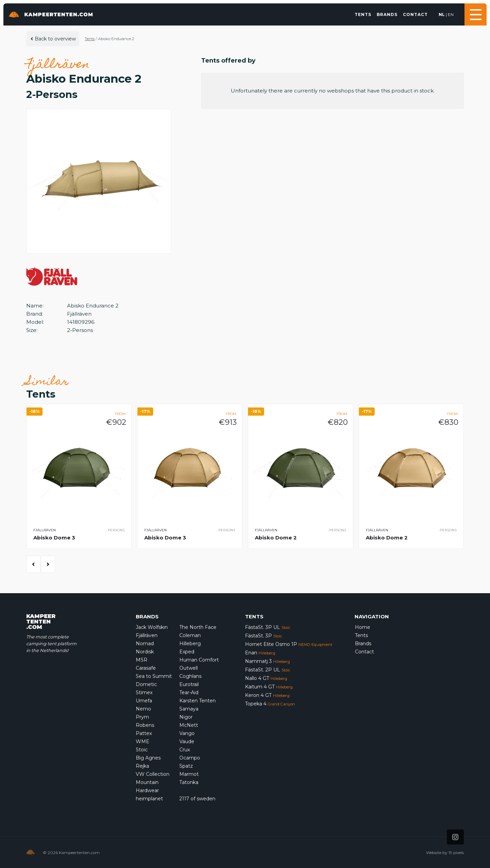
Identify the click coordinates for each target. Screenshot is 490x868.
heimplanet (149, 799)
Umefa (144, 701)
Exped (187, 652)
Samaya (189, 709)
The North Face (198, 627)
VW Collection (153, 774)
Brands (387, 14)
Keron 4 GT (267, 695)
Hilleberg (190, 644)
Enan (260, 653)
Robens (145, 725)
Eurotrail (189, 684)
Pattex (144, 733)
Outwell (189, 668)
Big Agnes (148, 758)
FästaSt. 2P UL (268, 670)
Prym (142, 717)
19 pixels (456, 853)
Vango (187, 733)
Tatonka (189, 782)
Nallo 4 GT (266, 678)
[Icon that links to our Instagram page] (455, 837)
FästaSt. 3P (264, 636)
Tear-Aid (189, 692)
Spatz (186, 766)
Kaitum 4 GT (269, 687)
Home (363, 627)
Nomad (145, 644)
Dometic (146, 684)
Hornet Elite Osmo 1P (289, 644)
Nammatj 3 (267, 661)
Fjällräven (147, 635)
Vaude (187, 741)
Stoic (142, 750)
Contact (415, 14)
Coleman (190, 635)
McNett (189, 725)
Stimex (144, 692)
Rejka (142, 766)
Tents (363, 14)
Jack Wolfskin (152, 627)
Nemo (143, 709)
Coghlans (190, 676)
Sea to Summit (154, 676)
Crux (185, 750)
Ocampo (190, 758)
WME (143, 741)
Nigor (186, 717)
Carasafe (146, 668)
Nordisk (145, 652)
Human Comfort (199, 660)
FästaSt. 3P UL (268, 627)
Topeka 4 (270, 704)
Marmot (189, 774)
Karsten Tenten (198, 701)
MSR (142, 660)
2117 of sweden (197, 799)
